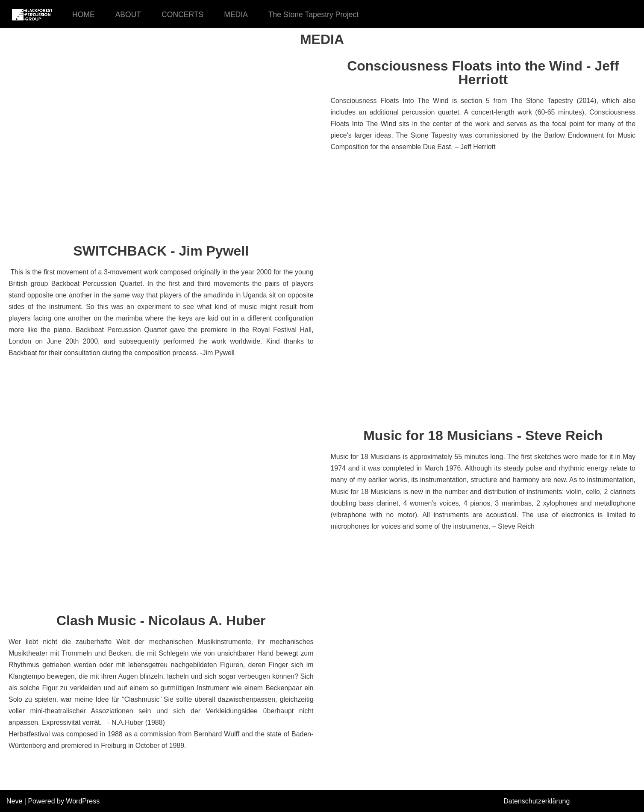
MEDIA (236, 15)
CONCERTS (182, 15)
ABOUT (128, 15)
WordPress (83, 801)
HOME (84, 15)
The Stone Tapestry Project (314, 15)
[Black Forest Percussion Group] (32, 14)
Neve (14, 801)
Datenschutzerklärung (537, 801)
